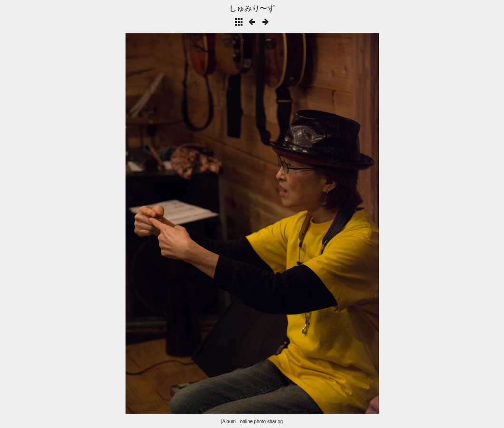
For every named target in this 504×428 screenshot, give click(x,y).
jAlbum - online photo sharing (252, 422)
